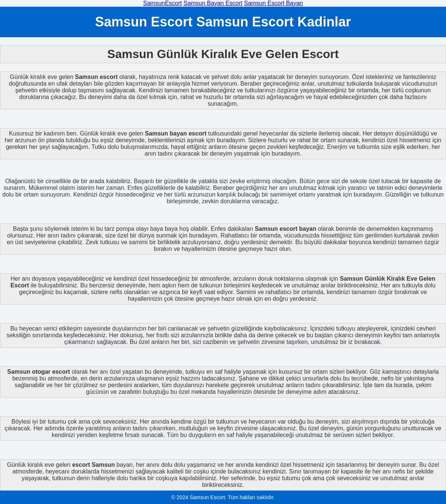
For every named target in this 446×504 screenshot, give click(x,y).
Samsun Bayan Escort (213, 3)
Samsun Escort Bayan (273, 3)
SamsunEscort (163, 3)
